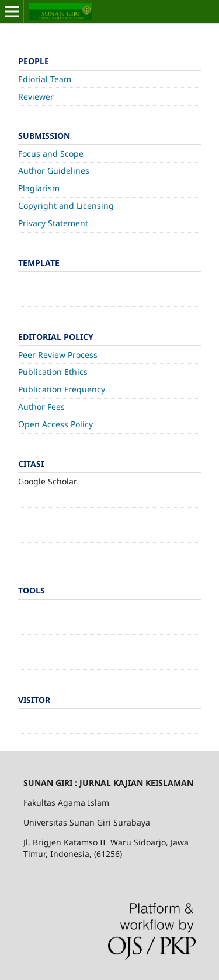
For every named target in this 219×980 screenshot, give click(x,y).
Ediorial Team (45, 79)
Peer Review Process (58, 355)
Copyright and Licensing (66, 206)
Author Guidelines (54, 171)
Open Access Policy (55, 424)
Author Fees (41, 407)
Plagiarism (39, 188)
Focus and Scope (51, 154)
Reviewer (36, 96)
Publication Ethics (53, 372)
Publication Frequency (62, 389)
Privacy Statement (53, 223)
